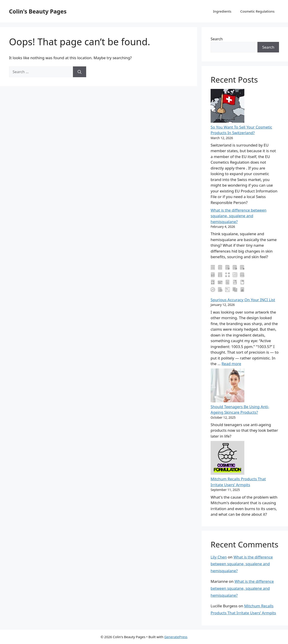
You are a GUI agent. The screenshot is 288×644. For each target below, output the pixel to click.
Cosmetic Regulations (257, 11)
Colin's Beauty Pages (38, 11)
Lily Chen (219, 557)
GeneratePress (176, 637)
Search (217, 39)
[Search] (80, 72)
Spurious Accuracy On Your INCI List (243, 300)
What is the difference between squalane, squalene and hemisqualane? (238, 216)
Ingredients (222, 11)
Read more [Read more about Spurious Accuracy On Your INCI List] (231, 364)
